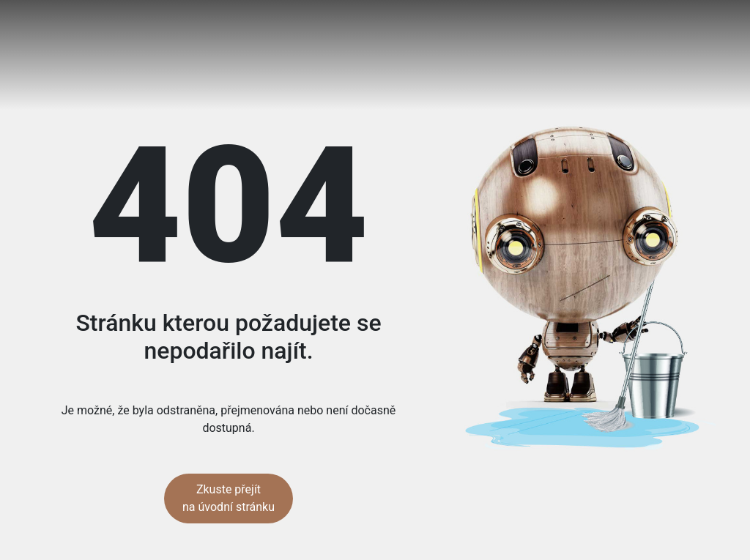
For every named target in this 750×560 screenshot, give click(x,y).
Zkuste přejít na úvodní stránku (229, 498)
